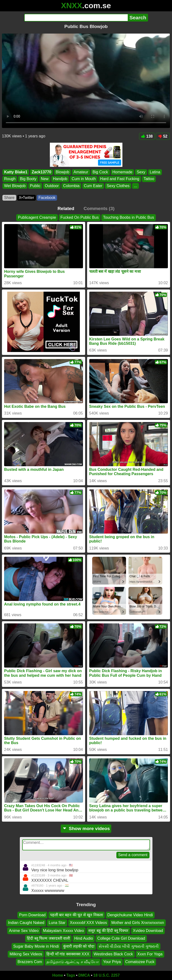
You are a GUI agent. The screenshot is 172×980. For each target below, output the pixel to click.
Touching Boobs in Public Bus (129, 217)
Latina (155, 172)
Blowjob (62, 172)
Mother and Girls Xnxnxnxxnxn (138, 923)
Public (35, 186)
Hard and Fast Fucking (120, 179)
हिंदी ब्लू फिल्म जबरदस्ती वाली (48, 938)
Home (58, 975)
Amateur (81, 172)
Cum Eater (93, 186)
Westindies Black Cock (113, 954)
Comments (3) (99, 208)
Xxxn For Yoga (150, 954)
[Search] (76, 18)
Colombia (71, 186)
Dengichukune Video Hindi (130, 915)
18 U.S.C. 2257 (107, 975)
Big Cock (100, 172)
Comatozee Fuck (140, 962)
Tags (71, 975)
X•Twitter (26, 198)
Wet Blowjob (15, 186)
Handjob (60, 179)
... (135, 186)
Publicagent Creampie (37, 217)
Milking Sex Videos (26, 954)
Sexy (141, 172)
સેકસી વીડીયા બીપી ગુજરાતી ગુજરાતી (129, 946)
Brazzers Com (30, 962)
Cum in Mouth (84, 179)
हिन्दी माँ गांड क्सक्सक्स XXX (68, 954)
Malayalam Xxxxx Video (64, 931)
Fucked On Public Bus (80, 217)
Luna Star (57, 923)
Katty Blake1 (16, 172)
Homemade (123, 172)
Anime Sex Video (24, 931)
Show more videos (86, 828)
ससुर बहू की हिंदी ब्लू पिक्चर (108, 931)
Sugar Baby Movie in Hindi (36, 946)
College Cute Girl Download (121, 938)
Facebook (47, 198)
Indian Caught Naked (26, 923)
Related (66, 208)
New (45, 179)
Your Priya (112, 962)
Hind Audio (84, 938)
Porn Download (32, 915)
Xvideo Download (148, 931)
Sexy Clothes (118, 186)
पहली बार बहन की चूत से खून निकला (77, 915)
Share (9, 198)
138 (147, 136)
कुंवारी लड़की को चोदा (79, 946)
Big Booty (28, 179)
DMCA (84, 975)
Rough (10, 179)
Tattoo (149, 179)
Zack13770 (41, 172)
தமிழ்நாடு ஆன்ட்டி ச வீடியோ (73, 962)
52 (163, 136)
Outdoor (52, 186)
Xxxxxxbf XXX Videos (89, 923)
